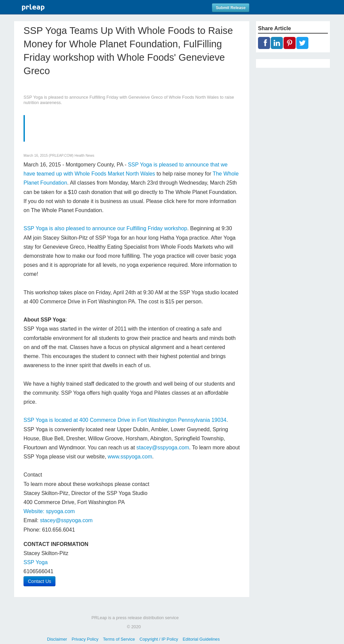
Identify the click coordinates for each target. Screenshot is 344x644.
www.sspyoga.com (130, 457)
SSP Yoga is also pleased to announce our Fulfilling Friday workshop (105, 228)
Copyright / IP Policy (159, 639)
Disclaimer (57, 639)
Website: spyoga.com (49, 511)
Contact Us (39, 581)
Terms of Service (119, 639)
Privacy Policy (85, 639)
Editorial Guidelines (201, 639)
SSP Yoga (36, 562)
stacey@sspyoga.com (163, 448)
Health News (84, 156)
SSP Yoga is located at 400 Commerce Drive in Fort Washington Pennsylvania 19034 (125, 420)
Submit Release (231, 8)
